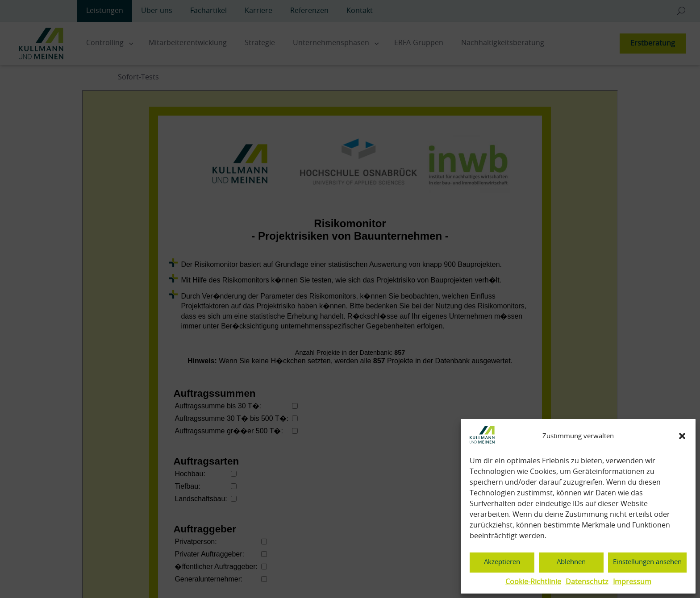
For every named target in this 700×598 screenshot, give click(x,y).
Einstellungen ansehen (647, 562)
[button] (682, 436)
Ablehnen (571, 562)
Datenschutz (587, 582)
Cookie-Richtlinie (533, 582)
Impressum (632, 582)
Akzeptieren (502, 562)
